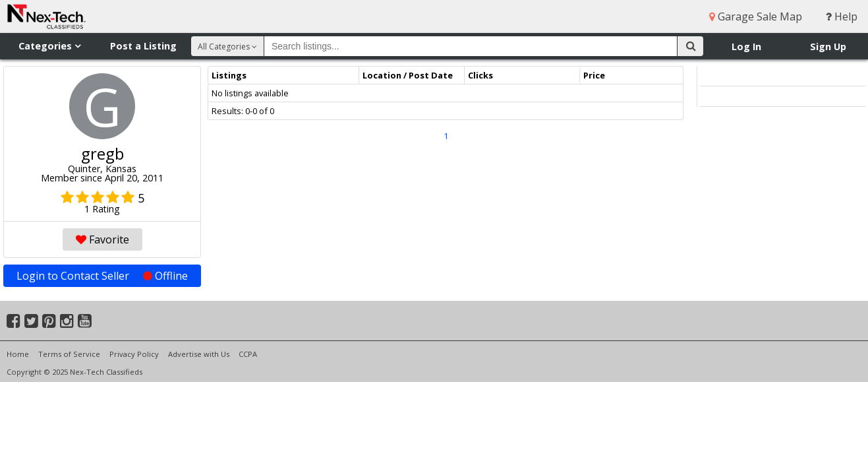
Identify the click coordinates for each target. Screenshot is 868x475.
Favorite (102, 239)
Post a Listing (143, 46)
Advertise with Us (199, 354)
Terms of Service (69, 354)
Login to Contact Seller (102, 276)
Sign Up (828, 47)
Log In (746, 47)
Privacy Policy (134, 354)
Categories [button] (49, 46)
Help (842, 16)
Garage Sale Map (756, 16)
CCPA (248, 354)
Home (18, 354)
